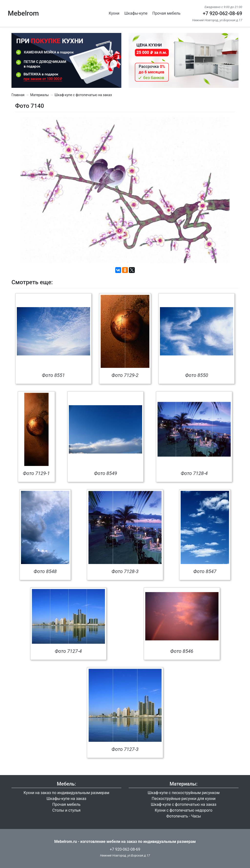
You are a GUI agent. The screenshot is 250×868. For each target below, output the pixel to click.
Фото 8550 (197, 375)
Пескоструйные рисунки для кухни (183, 799)
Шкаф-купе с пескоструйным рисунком (184, 793)
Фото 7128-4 (194, 473)
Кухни (114, 13)
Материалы (40, 95)
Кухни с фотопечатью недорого (184, 810)
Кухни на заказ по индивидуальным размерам (66, 793)
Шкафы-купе (136, 13)
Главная (18, 95)
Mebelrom (23, 13)
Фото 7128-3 (125, 571)
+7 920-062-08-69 (222, 13)
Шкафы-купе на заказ (67, 799)
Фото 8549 (105, 473)
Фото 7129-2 (125, 375)
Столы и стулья (66, 810)
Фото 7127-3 (125, 749)
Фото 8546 (182, 651)
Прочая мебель (166, 13)
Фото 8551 (53, 375)
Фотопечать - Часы (184, 816)
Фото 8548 (45, 571)
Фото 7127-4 (68, 651)
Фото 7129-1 (36, 473)
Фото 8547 (205, 571)
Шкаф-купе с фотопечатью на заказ (83, 95)
